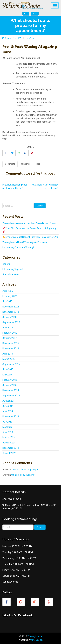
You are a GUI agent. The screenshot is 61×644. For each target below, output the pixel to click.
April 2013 (8, 432)
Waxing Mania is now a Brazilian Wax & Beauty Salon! (29, 223)
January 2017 (10, 338)
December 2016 (11, 343)
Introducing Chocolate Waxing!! (18, 247)
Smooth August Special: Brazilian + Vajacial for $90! (30, 237)
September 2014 (11, 396)
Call (26, 13)
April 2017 (8, 328)
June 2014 (8, 406)
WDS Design (36, 640)
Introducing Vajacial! (13, 269)
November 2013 (11, 416)
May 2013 (7, 427)
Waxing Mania (35, 636)
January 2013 (10, 443)
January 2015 (10, 385)
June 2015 (8, 369)
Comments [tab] (10, 164)
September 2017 (11, 322)
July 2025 (7, 301)
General (6, 264)
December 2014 (11, 390)
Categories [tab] (25, 164)
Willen (32, 38)
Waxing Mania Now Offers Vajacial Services (25, 242)
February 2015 (10, 380)
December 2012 (11, 448)
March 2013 (9, 437)
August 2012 (9, 453)
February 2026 (10, 296)
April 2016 (8, 354)
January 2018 (10, 317)
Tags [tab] (38, 164)
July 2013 (7, 422)
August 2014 (9, 401)
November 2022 (11, 307)
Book (35, 13)
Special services (11, 274)
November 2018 (11, 312)
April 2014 (8, 411)
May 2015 (7, 375)
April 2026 (8, 291)
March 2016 (9, 359)
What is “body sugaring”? (25, 470)
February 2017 (10, 333)
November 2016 (11, 348)
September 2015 (11, 364)
